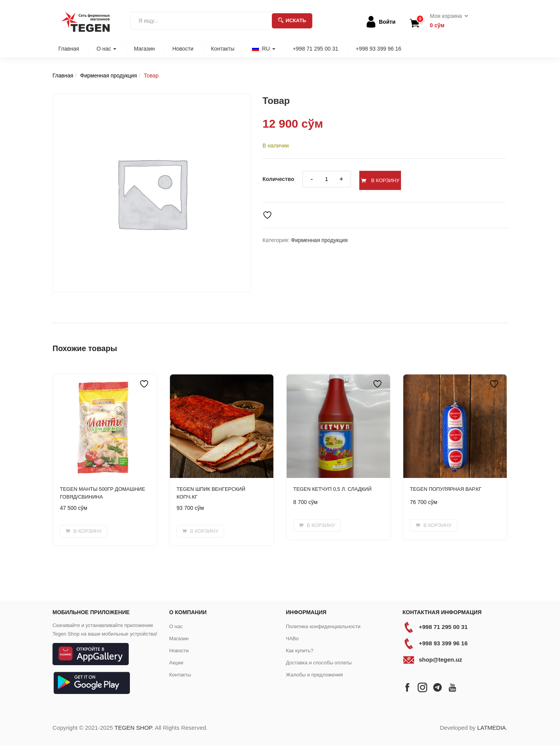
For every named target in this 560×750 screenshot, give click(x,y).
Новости (183, 49)
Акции (176, 663)
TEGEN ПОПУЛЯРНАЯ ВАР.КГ (446, 489)
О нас (106, 49)
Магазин (144, 49)
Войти (387, 22)
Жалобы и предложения (314, 675)
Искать (292, 20)
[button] (446, 21)
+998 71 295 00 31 (316, 49)
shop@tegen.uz (440, 660)
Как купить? (300, 651)
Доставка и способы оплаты (319, 663)
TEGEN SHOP (133, 728)
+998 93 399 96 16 (379, 49)
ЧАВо (292, 638)
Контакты (222, 49)
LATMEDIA (492, 728)
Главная (69, 49)
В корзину (396, 179)
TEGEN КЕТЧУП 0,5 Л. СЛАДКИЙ (332, 489)
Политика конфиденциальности (323, 626)
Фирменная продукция (108, 76)
